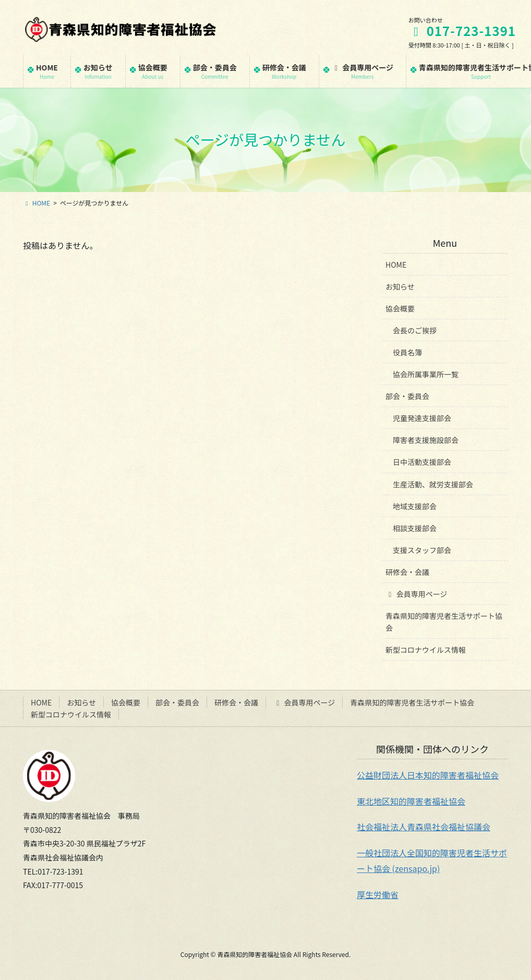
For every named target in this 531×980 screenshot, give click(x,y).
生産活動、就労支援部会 (433, 484)
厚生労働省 (378, 894)
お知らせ (400, 286)
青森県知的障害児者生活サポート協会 (444, 622)
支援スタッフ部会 (422, 550)
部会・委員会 (407, 396)
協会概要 (400, 308)
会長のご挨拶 (415, 330)
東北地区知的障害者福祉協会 (411, 801)
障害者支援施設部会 (426, 440)
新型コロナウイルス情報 (426, 650)
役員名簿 (407, 352)
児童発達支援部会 (422, 418)
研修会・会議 (407, 572)
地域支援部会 (415, 506)
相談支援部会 (415, 528)
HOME (396, 265)
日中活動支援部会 (422, 462)
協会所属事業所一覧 (426, 374)
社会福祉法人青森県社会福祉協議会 (424, 827)
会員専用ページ (416, 594)
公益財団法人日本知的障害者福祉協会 (428, 775)
